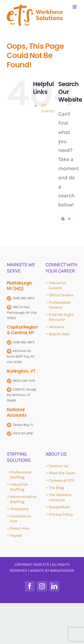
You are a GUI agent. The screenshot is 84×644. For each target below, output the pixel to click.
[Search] (63, 219)
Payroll (16, 535)
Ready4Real (59, 507)
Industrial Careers (58, 285)
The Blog (56, 488)
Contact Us (59, 466)
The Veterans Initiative (60, 497)
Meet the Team (62, 473)
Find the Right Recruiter (61, 317)
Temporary (19, 509)
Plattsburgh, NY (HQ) (20, 286)
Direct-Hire (20, 528)
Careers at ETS (62, 480)
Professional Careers (60, 305)
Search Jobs (59, 334)
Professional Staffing (21, 475)
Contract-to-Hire (21, 519)
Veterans (57, 327)
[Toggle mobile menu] (75, 7)
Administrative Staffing (23, 499)
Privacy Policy (61, 514)
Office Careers (61, 295)
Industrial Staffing (19, 487)
